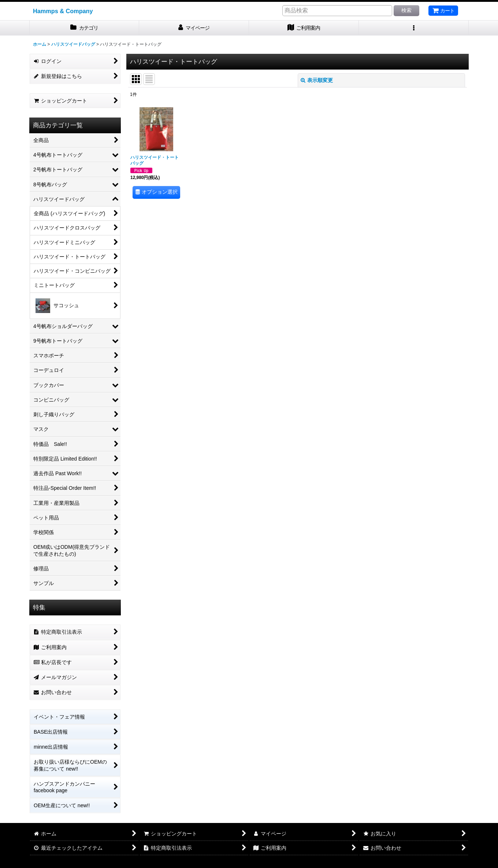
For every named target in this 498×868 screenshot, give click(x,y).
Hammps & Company (63, 11)
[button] (414, 28)
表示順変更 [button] (317, 80)
